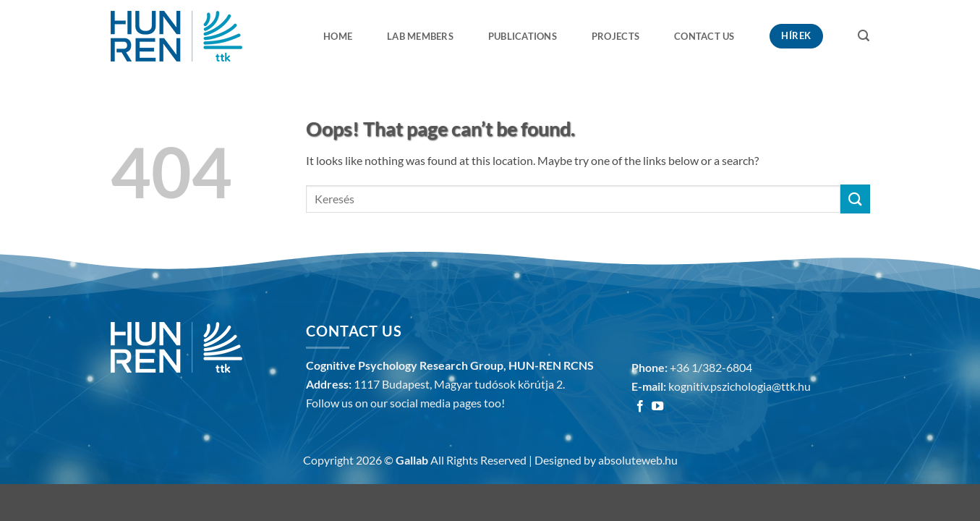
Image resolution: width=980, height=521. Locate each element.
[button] (864, 36)
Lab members (420, 36)
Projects (615, 36)
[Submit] (855, 199)
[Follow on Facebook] (640, 407)
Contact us (704, 36)
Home (338, 36)
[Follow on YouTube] (657, 407)
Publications (523, 36)
